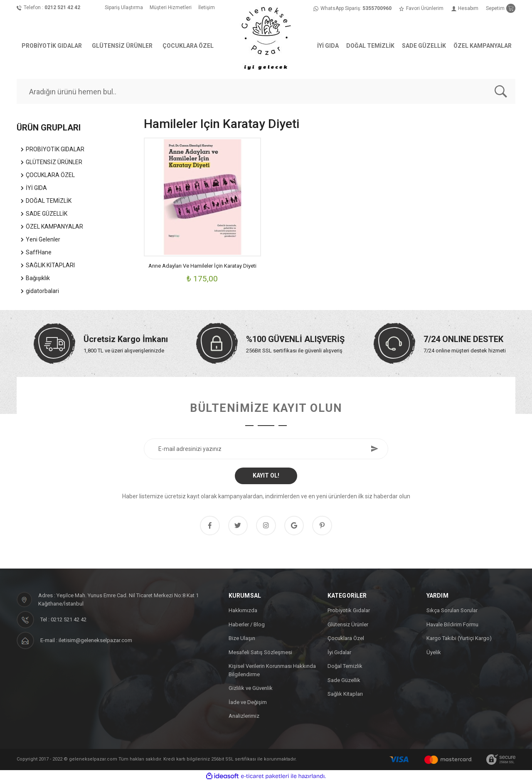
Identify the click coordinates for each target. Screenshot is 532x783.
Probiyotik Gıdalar (349, 612)
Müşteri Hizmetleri (171, 7)
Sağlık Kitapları (345, 695)
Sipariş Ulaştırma (124, 7)
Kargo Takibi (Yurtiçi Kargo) (459, 639)
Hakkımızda (243, 612)
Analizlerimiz (244, 717)
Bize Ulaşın (242, 639)
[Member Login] (465, 8)
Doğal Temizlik (345, 667)
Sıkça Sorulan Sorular (452, 612)
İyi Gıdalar (339, 653)
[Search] (266, 91)
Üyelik (434, 653)
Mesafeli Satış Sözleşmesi (260, 653)
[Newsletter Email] (266, 449)
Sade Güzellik (344, 681)
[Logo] (266, 37)
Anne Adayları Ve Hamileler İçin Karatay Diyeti (202, 266)
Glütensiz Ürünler (348, 625)
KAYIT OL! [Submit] (266, 475)
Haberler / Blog (247, 625)
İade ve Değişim (248, 703)
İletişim (207, 7)
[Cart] (501, 8)
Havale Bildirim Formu (452, 625)
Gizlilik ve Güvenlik (251, 689)
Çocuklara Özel (346, 639)
